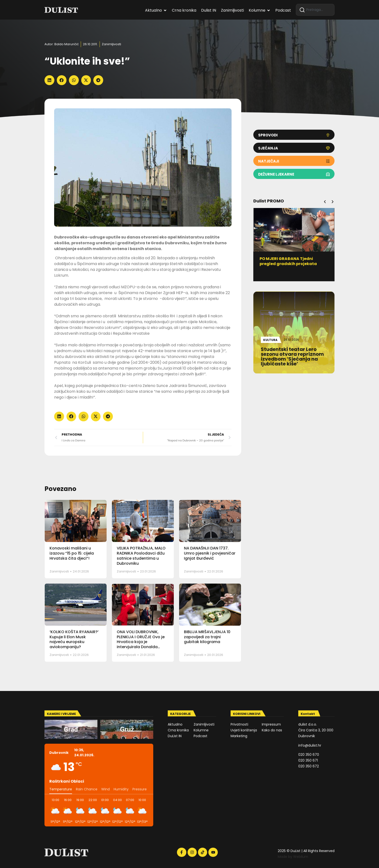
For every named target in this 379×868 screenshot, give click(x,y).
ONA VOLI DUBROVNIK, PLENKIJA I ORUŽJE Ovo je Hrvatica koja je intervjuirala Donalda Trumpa (141, 642)
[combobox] (315, 10)
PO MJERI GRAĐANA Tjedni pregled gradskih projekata (290, 261)
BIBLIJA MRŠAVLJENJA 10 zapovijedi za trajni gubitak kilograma (207, 637)
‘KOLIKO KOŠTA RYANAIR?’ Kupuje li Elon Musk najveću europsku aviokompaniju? (74, 639)
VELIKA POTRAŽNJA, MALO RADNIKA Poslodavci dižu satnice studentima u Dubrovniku (141, 556)
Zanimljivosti (111, 44)
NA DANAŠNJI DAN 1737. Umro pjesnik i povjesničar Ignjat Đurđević (210, 553)
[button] (49, 80)
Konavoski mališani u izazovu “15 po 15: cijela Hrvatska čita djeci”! (72, 553)
